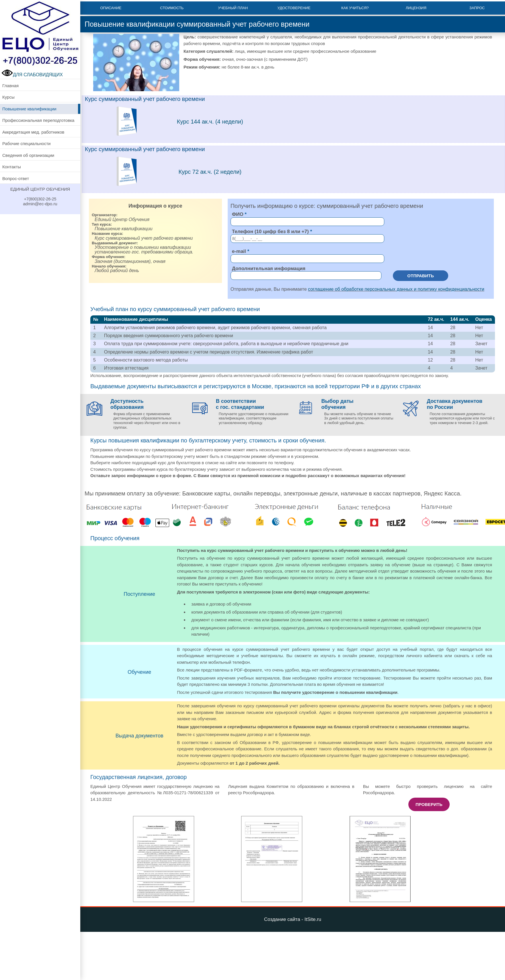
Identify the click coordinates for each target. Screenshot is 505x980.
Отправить (421, 276)
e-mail (239, 251)
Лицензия (416, 8)
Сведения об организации (28, 155)
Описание (111, 8)
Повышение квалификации (29, 109)
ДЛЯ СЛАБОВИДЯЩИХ (32, 75)
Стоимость (172, 8)
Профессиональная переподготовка (38, 120)
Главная (10, 86)
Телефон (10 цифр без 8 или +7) (270, 232)
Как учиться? (355, 8)
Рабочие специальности (26, 144)
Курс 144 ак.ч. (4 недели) (210, 122)
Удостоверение (294, 8)
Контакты (12, 167)
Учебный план (233, 8)
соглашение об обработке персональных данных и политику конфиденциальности (396, 289)
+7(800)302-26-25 (40, 199)
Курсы (8, 97)
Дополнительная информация (269, 269)
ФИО (238, 214)
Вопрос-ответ (16, 178)
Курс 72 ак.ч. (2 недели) (210, 172)
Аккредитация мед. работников (33, 132)
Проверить (429, 804)
